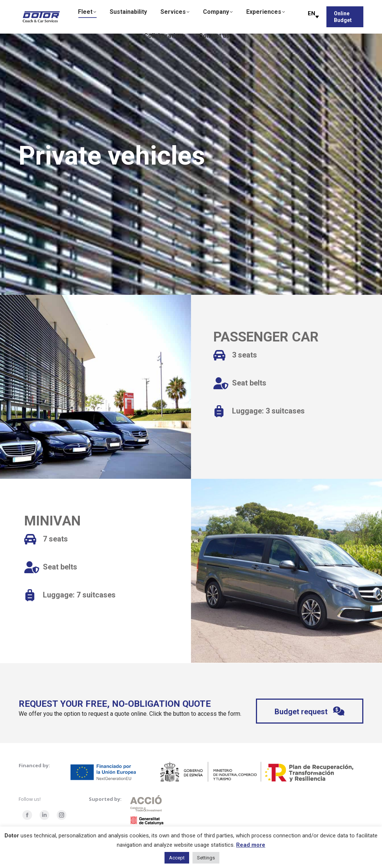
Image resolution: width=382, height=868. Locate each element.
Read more (251, 845)
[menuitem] (311, 17)
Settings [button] (206, 858)
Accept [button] (177, 858)
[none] (311, 17)
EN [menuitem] (311, 13)
